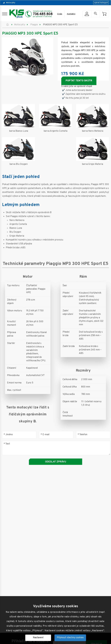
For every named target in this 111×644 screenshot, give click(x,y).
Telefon (82, 435)
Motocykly (11, 3)
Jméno (8, 435)
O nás (60, 14)
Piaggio (34, 25)
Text (7, 444)
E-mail (45, 435)
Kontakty (71, 14)
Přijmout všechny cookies (70, 638)
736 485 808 (43, 14)
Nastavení (38, 638)
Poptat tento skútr (79, 81)
